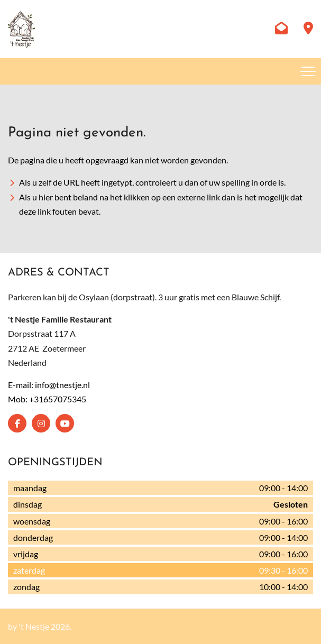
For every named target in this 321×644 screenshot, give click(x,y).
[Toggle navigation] (308, 71)
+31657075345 (58, 399)
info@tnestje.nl (62, 385)
